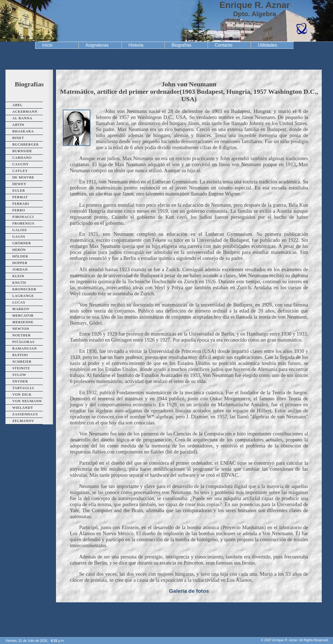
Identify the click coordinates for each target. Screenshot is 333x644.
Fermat (20, 197)
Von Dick (22, 395)
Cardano (22, 158)
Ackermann (25, 112)
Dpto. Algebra (254, 14)
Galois (20, 230)
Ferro (19, 210)
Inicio (47, 45)
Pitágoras (23, 342)
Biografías (181, 45)
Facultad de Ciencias (302, 29)
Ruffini (20, 355)
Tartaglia (23, 388)
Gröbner (22, 243)
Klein (18, 276)
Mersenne (23, 322)
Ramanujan (25, 348)
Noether (22, 335)
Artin (18, 125)
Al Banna (22, 118)
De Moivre (23, 177)
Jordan (20, 269)
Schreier (22, 362)
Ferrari (21, 204)
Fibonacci (23, 217)
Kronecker (24, 289)
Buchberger (26, 144)
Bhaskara (23, 131)
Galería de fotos (189, 591)
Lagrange (23, 296)
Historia (136, 45)
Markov (21, 309)
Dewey (19, 184)
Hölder (20, 256)
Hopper (20, 263)
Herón (19, 250)
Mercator (23, 316)
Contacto (223, 45)
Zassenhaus (25, 414)
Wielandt (23, 408)
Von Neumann (27, 401)
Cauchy (21, 164)
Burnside (22, 151)
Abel (17, 105)
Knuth (19, 283)
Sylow (19, 375)
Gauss (19, 237)
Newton (21, 329)
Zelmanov (23, 421)
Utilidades (267, 45)
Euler (19, 191)
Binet (18, 138)
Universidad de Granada (30, 21)
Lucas (19, 302)
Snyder (20, 381)
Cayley (20, 171)
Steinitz (21, 368)
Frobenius (23, 223)
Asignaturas (97, 45)
